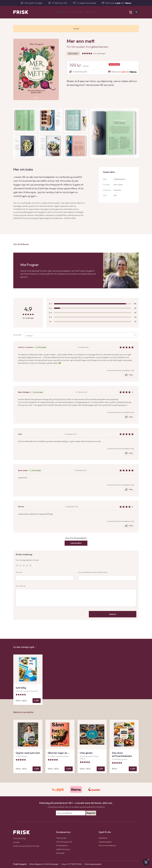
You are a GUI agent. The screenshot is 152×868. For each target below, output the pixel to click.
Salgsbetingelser (106, 842)
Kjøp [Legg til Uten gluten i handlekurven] (101, 769)
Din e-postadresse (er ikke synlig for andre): (107, 576)
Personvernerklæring (108, 845)
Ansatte (17, 842)
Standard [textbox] (29, 336)
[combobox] (81, 335)
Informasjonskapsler (93, 864)
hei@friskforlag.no (63, 849)
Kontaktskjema (62, 845)
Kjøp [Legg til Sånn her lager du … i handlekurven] (69, 769)
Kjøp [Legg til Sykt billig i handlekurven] (37, 700)
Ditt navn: (45, 576)
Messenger (61, 853)
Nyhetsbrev (103, 838)
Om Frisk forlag (20, 838)
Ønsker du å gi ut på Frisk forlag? (27, 846)
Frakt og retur (62, 838)
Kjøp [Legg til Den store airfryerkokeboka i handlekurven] (133, 769)
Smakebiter (90, 12)
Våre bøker (62, 12)
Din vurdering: (76, 596)
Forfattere (77, 12)
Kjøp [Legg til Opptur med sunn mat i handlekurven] (37, 769)
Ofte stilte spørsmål (64, 842)
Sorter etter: (75, 335)
